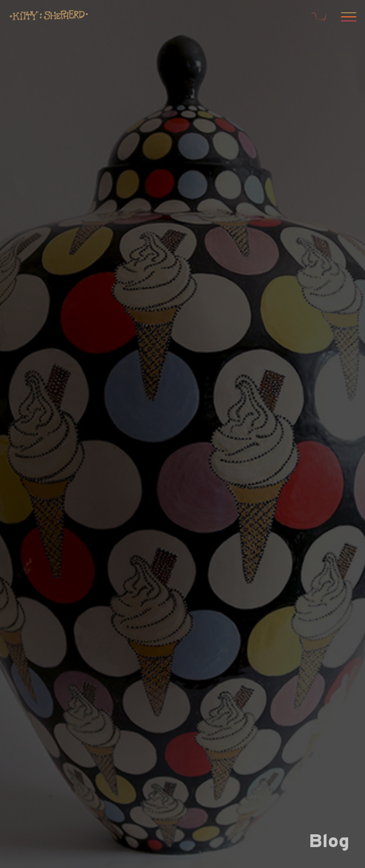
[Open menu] (347, 18)
